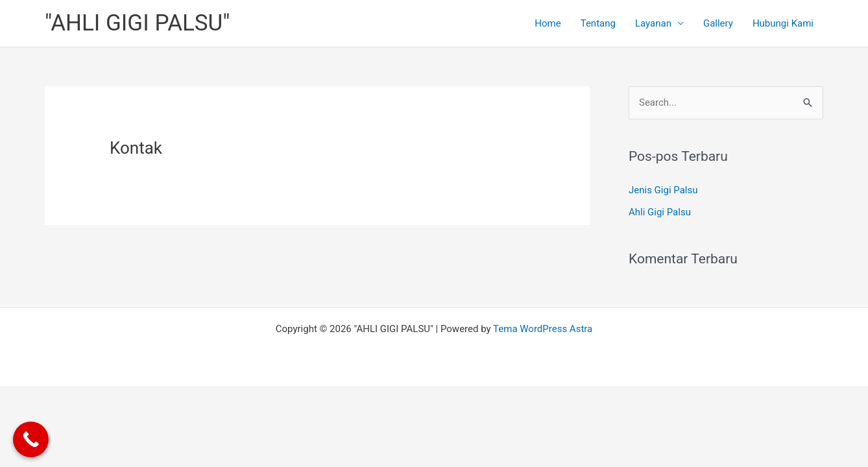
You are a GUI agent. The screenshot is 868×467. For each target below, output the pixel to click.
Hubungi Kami (783, 23)
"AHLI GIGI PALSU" (138, 23)
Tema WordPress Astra (543, 329)
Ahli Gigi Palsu (660, 212)
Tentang (598, 23)
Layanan (653, 23)
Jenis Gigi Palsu (663, 190)
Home (548, 23)
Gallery (718, 23)
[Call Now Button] (31, 439)
